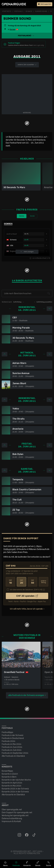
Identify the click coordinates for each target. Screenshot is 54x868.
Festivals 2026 (8, 741)
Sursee (13, 29)
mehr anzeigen (27, 252)
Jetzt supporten (45, 4)
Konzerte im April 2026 (12, 783)
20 (21, 582)
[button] (27, 36)
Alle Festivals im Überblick (13, 756)
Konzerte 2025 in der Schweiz (15, 789)
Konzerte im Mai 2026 (12, 786)
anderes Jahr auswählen (27, 65)
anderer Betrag (44, 582)
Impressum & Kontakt (11, 821)
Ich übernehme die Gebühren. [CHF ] (26, 590)
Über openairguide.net (12, 810)
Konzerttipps (7, 771)
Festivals (18, 11)
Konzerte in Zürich (10, 774)
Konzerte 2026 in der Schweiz (15, 792)
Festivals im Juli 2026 (12, 750)
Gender (32, 216)
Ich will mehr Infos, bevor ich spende (26, 609)
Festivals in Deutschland (13, 738)
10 (10, 582)
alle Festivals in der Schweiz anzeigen (26, 695)
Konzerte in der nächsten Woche (16, 780)
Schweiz (29, 11)
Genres (22, 216)
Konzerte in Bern (9, 777)
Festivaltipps (7, 732)
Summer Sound (41, 11)
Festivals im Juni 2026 (12, 747)
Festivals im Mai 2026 (12, 744)
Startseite (7, 11)
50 (33, 582)
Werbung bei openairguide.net (15, 816)
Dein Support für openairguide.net (17, 813)
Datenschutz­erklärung (12, 818)
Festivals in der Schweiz (13, 735)
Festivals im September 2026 (15, 753)
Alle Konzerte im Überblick (13, 795)
